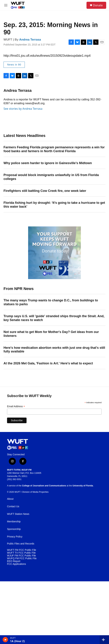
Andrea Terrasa (30, 40)
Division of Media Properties (35, 492)
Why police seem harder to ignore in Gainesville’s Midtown (48, 163)
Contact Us (13, 506)
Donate (98, 5)
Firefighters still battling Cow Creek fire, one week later (45, 191)
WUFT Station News (18, 514)
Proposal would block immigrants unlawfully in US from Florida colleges (51, 177)
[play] (5, 640)
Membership (14, 522)
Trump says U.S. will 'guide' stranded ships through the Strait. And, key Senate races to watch (54, 318)
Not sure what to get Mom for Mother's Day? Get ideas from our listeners (51, 334)
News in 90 (14, 65)
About (10, 499)
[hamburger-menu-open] (6, 5)
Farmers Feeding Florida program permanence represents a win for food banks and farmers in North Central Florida (54, 149)
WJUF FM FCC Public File (21, 556)
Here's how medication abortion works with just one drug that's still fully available (54, 350)
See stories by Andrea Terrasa (23, 109)
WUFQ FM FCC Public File (22, 558)
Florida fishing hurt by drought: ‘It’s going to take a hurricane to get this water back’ (54, 205)
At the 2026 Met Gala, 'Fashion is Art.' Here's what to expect (48, 363)
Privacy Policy (15, 537)
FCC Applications (16, 564)
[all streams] (104, 640)
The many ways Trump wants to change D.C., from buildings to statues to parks (51, 302)
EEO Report (14, 561)
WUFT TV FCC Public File (21, 553)
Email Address (16, 406)
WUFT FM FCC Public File (22, 550)
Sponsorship (14, 529)
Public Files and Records (21, 544)
